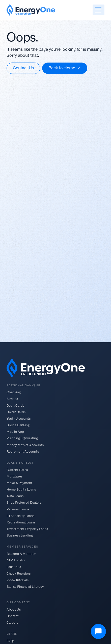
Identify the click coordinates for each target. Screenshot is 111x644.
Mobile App (15, 432)
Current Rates (17, 470)
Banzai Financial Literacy (25, 586)
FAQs (10, 641)
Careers (12, 623)
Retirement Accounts (23, 451)
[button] (98, 10)
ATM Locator (16, 560)
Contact (13, 616)
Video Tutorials (18, 580)
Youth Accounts (19, 418)
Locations (14, 567)
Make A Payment (19, 483)
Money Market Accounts (25, 445)
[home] (31, 10)
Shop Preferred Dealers (24, 502)
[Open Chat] (98, 631)
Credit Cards (16, 412)
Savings (12, 399)
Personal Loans (18, 509)
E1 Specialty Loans (20, 516)
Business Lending (20, 535)
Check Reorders (19, 573)
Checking (14, 392)
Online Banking (18, 425)
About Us (14, 609)
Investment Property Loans (27, 529)
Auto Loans (15, 496)
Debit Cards (15, 405)
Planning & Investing (22, 438)
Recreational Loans (21, 522)
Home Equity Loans (21, 489)
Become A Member (21, 554)
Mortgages (15, 476)
